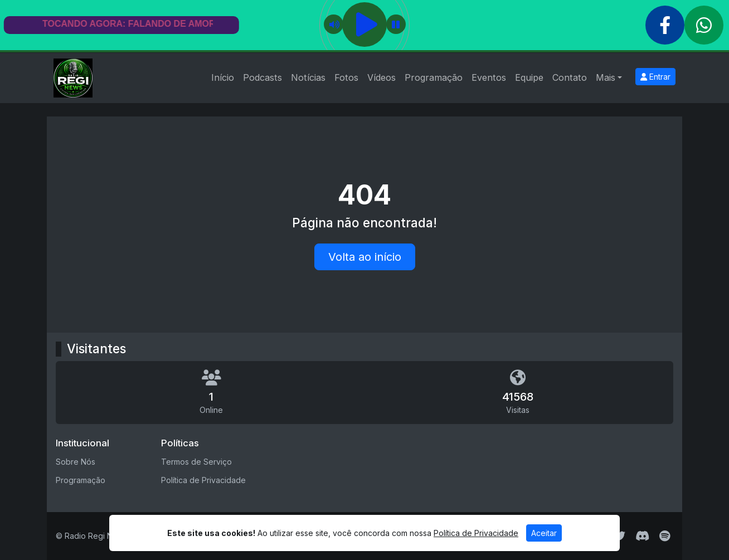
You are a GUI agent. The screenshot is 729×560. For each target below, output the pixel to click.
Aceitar (544, 533)
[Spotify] (665, 536)
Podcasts (263, 77)
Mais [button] (606, 77)
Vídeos (381, 77)
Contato (570, 77)
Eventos (489, 77)
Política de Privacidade (203, 480)
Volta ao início (365, 257)
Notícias (308, 77)
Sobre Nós (76, 462)
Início (223, 77)
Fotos (346, 77)
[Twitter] (620, 536)
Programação (434, 77)
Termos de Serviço (196, 462)
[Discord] (642, 536)
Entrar (655, 77)
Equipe (529, 77)
